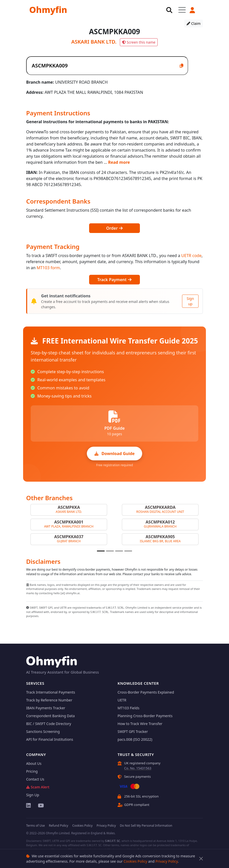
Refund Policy (58, 826)
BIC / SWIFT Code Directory (49, 724)
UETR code (191, 256)
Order (115, 228)
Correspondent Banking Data (50, 716)
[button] (193, 10)
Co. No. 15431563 (138, 768)
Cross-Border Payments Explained (146, 692)
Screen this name (139, 42)
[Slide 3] (119, 551)
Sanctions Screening (43, 731)
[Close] (201, 859)
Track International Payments (51, 692)
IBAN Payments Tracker (46, 708)
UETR (122, 700)
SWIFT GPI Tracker (133, 731)
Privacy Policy (167, 861)
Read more (119, 162)
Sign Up (33, 795)
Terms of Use (35, 826)
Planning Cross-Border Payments (145, 716)
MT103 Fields (128, 708)
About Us (34, 763)
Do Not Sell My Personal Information (146, 826)
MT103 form (48, 268)
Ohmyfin (48, 10)
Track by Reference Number (49, 700)
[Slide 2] (110, 551)
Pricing (32, 771)
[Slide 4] (128, 551)
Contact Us (35, 779)
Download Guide (115, 454)
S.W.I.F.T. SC (113, 841)
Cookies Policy (135, 861)
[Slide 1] (101, 551)
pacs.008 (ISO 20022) (135, 739)
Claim (194, 23)
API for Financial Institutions (50, 739)
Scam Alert (38, 787)
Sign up (190, 301)
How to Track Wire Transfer (140, 724)
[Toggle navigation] (182, 10)
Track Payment (114, 280)
